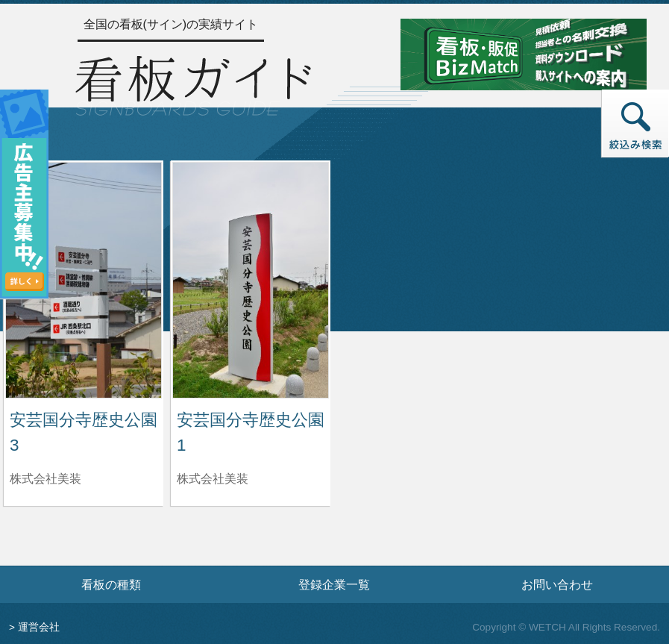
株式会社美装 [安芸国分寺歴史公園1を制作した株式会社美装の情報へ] (213, 479)
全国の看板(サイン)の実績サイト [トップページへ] (171, 24)
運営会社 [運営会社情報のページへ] (39, 627)
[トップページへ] (193, 84)
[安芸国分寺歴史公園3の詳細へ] (84, 279)
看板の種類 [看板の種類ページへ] (111, 584)
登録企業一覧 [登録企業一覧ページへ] (334, 584)
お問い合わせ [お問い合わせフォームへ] (557, 584)
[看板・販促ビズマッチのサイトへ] (524, 53)
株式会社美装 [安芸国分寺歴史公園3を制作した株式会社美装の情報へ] (45, 479)
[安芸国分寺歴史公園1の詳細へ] (251, 279)
